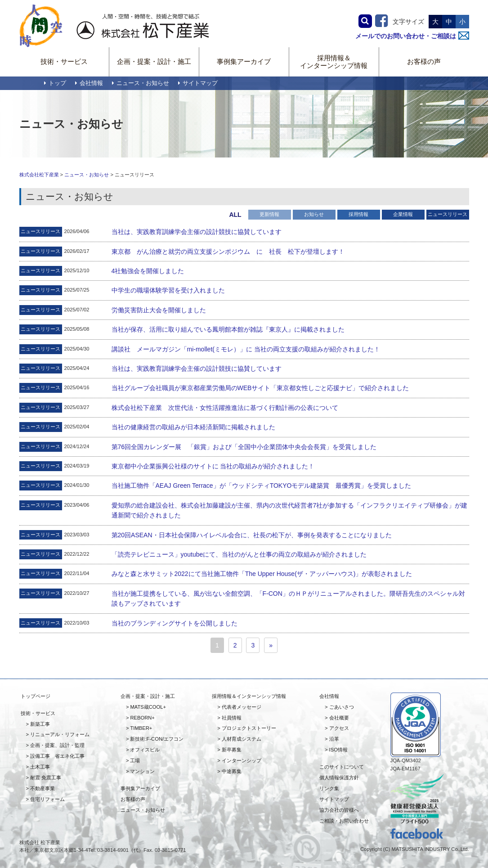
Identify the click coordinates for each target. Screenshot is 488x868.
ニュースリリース (448, 214)
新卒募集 (232, 750)
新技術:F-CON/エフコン (157, 739)
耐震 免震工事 (46, 778)
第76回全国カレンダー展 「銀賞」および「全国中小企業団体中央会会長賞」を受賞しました (244, 447)
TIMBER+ (141, 728)
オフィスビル (145, 750)
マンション (142, 771)
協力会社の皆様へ (339, 810)
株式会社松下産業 (39, 175)
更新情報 (269, 214)
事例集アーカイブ (244, 61)
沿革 (334, 739)
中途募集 (232, 771)
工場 (135, 760)
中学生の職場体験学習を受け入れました (168, 290)
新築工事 (40, 724)
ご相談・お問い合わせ (344, 821)
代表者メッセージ (242, 707)
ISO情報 (338, 750)
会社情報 (89, 83)
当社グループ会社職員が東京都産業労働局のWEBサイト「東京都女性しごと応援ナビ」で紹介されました (260, 388)
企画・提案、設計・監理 (57, 745)
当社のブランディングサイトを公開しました (175, 623)
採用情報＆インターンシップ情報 (334, 62)
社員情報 (232, 718)
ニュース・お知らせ (141, 83)
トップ (55, 83)
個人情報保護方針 (339, 778)
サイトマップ (198, 83)
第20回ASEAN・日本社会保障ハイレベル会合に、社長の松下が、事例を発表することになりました (252, 535)
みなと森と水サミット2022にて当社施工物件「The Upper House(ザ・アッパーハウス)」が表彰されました (262, 574)
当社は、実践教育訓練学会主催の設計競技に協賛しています (197, 232)
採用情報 (358, 214)
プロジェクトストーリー (249, 728)
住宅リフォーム (47, 799)
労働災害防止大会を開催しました (159, 310)
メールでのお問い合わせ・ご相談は (412, 36)
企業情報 (403, 214)
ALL (235, 215)
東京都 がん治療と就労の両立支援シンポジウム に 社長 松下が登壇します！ (228, 252)
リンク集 (329, 788)
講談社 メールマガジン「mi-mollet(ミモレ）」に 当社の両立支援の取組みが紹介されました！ (246, 349)
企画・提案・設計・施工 (154, 61)
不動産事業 (43, 788)
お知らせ (314, 214)
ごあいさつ (342, 707)
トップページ (36, 696)
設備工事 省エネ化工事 (57, 756)
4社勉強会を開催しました (148, 271)
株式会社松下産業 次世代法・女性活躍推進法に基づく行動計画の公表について (225, 408)
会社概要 (339, 718)
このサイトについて (342, 767)
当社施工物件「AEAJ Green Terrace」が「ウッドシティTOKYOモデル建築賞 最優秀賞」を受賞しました (262, 486)
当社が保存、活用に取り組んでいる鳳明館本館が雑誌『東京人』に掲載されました (228, 329)
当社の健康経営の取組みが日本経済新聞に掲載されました (193, 427)
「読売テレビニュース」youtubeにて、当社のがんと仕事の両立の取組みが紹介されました (239, 554)
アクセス (339, 728)
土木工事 (40, 767)
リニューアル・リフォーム (60, 734)
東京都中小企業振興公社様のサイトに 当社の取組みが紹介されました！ (213, 466)
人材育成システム (242, 739)
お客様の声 (424, 61)
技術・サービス (64, 61)
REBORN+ (142, 718)
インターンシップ (242, 760)
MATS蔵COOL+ (148, 707)
